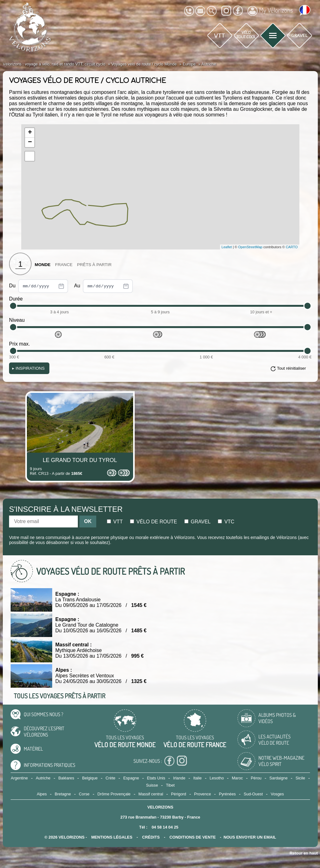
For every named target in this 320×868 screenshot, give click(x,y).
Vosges (277, 794)
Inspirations (28, 368)
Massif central (151, 794)
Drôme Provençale (114, 794)
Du (39, 286)
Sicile (300, 778)
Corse (84, 794)
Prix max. (20, 344)
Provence (202, 794)
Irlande (179, 778)
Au (103, 286)
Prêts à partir (94, 265)
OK (88, 521)
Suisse (152, 785)
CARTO (292, 247)
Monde (43, 265)
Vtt (115, 522)
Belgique (90, 778)
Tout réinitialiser (291, 368)
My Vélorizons (270, 11)
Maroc (237, 778)
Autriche (43, 778)
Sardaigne (278, 778)
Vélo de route (153, 522)
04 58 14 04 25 (165, 827)
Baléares (66, 778)
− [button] (30, 142)
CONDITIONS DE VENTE (192, 837)
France (64, 265)
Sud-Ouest (253, 794)
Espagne (131, 778)
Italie (197, 778)
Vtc (226, 522)
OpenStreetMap (250, 247)
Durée (16, 299)
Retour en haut (304, 853)
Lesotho (217, 778)
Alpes (42, 794)
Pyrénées (227, 794)
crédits (151, 837)
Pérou (256, 778)
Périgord (178, 794)
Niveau (17, 320)
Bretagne (63, 794)
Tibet (170, 785)
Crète (110, 778)
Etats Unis (156, 778)
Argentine (19, 778)
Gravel (197, 522)
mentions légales (112, 837)
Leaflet (227, 247)
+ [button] (30, 133)
